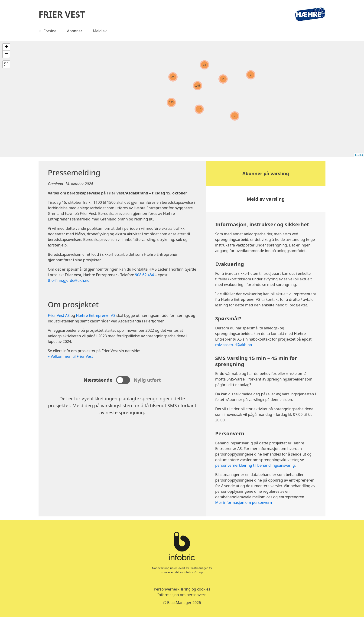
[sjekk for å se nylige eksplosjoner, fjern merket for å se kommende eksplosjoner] (123, 380)
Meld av (100, 31)
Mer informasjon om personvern (244, 502)
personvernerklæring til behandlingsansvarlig (255, 465)
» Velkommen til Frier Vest (70, 356)
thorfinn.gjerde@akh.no (69, 280)
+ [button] (6, 47)
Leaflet (359, 155)
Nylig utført (147, 380)
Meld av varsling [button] (266, 199)
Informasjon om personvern (182, 595)
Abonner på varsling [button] (266, 173)
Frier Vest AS (59, 315)
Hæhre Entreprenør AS (96, 315)
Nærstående (98, 380)
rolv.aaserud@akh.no (234, 345)
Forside (49, 31)
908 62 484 (145, 275)
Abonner (75, 31)
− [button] (6, 54)
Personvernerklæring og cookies (182, 589)
